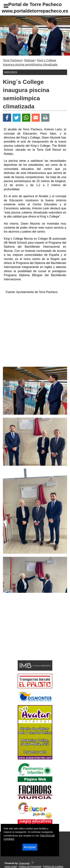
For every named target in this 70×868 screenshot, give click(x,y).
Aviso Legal (11, 866)
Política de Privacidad (30, 866)
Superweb (24, 863)
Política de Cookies (53, 866)
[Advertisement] (30, 633)
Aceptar (30, 847)
